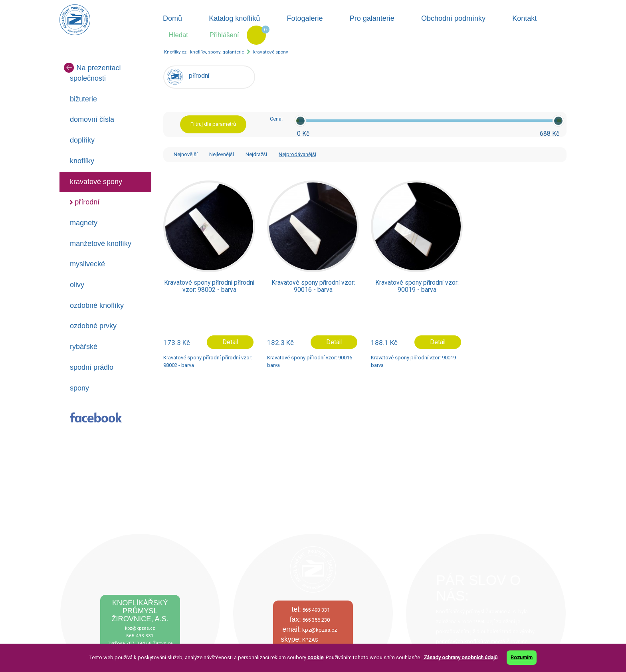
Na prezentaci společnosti (92, 72)
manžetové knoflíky (101, 244)
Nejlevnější (222, 154)
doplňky (82, 140)
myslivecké (87, 264)
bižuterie (83, 99)
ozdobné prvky (93, 326)
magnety (84, 223)
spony (79, 388)
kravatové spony (271, 52)
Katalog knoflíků (234, 18)
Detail (230, 342)
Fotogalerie (305, 18)
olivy (77, 285)
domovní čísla (92, 119)
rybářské (84, 347)
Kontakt (524, 18)
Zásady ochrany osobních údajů (461, 657)
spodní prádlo (92, 367)
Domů (172, 18)
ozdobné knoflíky (97, 305)
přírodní (87, 202)
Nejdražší (256, 154)
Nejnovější (186, 154)
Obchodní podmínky (453, 18)
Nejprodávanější (297, 154)
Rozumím (522, 657)
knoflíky (82, 161)
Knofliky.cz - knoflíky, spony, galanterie (204, 52)
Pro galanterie (372, 18)
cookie (315, 657)
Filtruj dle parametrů (213, 124)
